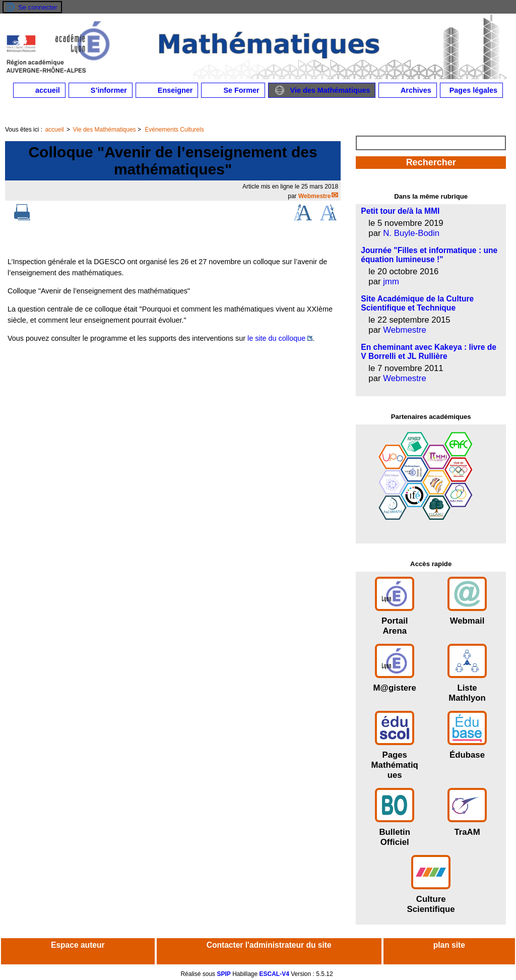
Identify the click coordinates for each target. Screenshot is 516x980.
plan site (449, 945)
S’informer (101, 90)
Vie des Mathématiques (322, 90)
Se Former (233, 90)
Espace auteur (78, 945)
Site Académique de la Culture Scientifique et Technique (417, 303)
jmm (391, 282)
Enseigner (167, 90)
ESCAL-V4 (274, 974)
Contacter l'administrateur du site (269, 945)
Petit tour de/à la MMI (400, 211)
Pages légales (471, 90)
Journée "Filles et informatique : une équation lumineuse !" (429, 255)
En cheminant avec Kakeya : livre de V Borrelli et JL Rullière (429, 352)
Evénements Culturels (174, 130)
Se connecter (38, 7)
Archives (407, 90)
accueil (39, 90)
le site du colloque (276, 338)
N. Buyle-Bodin (411, 233)
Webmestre (314, 196)
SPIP (223, 974)
